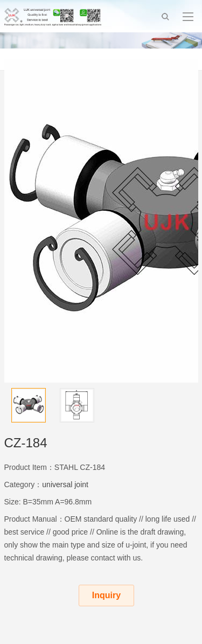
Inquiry (106, 595)
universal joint (65, 484)
